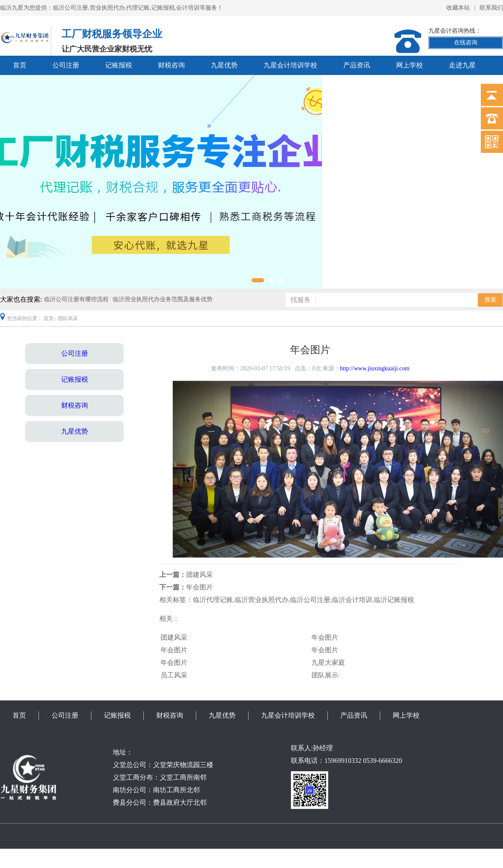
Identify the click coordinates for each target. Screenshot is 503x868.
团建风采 (200, 575)
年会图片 (200, 587)
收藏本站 (458, 8)
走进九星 (462, 65)
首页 (20, 65)
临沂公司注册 (310, 600)
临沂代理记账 (213, 600)
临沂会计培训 (352, 600)
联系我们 (491, 8)
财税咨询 (171, 65)
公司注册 (66, 65)
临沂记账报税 (394, 600)
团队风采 (68, 318)
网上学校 (410, 65)
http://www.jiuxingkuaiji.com (375, 368)
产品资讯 (357, 65)
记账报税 (119, 65)
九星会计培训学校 (290, 65)
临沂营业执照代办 (262, 600)
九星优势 (224, 65)
